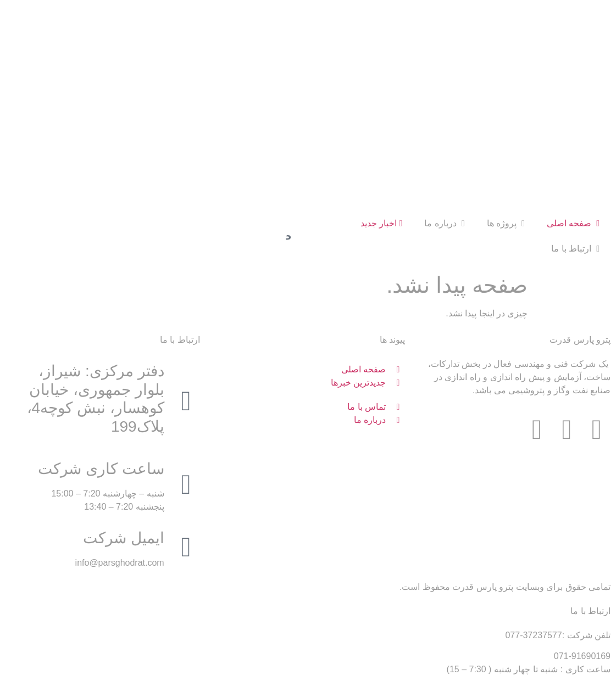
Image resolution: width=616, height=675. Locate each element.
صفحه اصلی (573, 120)
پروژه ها (506, 120)
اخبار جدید (382, 120)
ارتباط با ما (575, 145)
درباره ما (444, 120)
